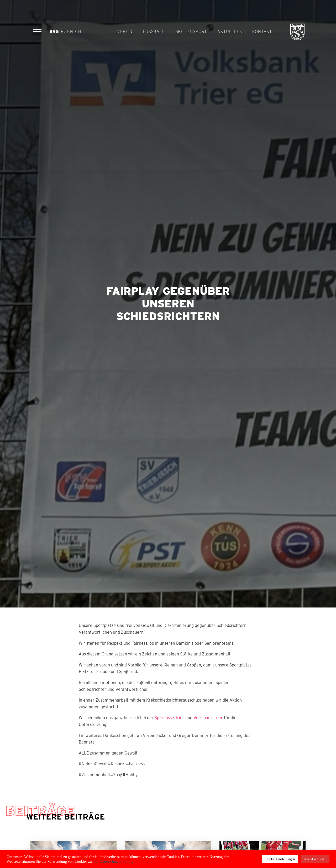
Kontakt (262, 32)
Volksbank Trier (208, 718)
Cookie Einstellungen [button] (280, 859)
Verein (125, 32)
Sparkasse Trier (169, 718)
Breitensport (191, 32)
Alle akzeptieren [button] (315, 859)
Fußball (154, 32)
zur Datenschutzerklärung (113, 861)
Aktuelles (230, 32)
